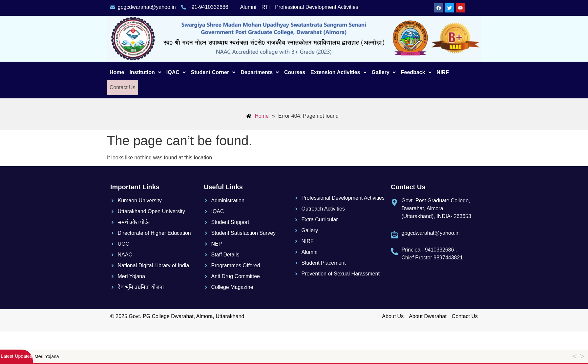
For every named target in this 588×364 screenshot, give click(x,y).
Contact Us (122, 87)
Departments (260, 72)
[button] (145, 72)
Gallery (384, 72)
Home (117, 72)
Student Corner (213, 72)
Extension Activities (338, 72)
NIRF (443, 72)
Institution (145, 72)
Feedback (416, 72)
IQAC (176, 72)
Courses (295, 72)
